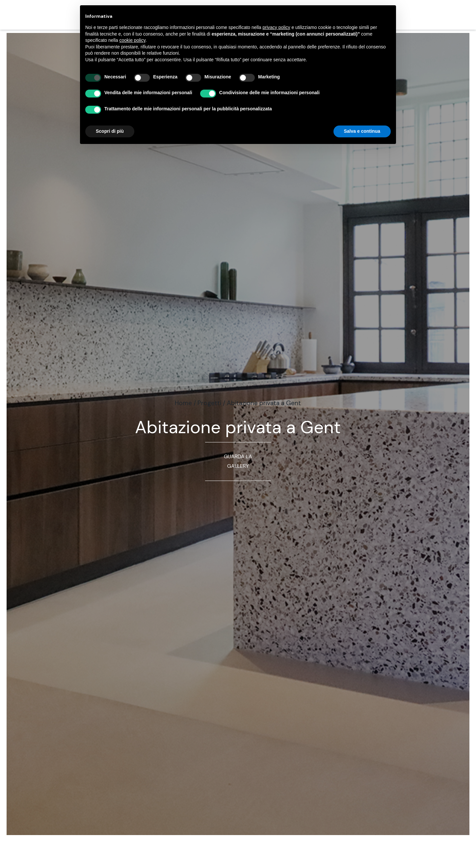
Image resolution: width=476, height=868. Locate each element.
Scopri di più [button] (110, 131)
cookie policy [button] (132, 40)
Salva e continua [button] (362, 131)
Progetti (209, 403)
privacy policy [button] (277, 27)
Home (183, 403)
